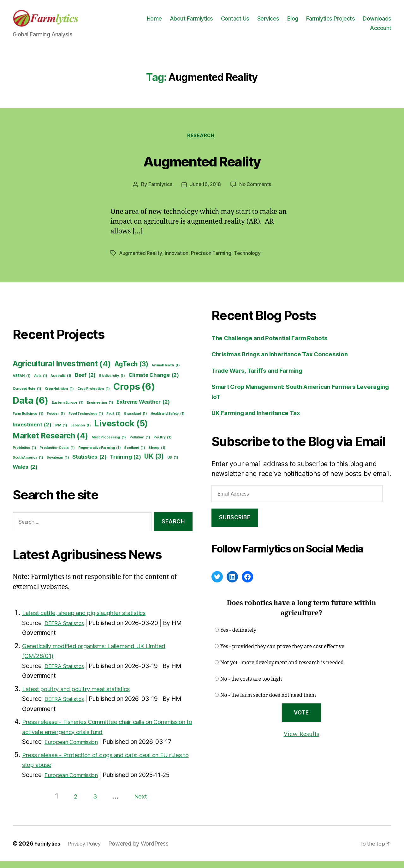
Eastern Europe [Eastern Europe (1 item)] (68, 409)
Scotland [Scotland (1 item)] (134, 455)
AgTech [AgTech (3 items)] (131, 371)
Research (202, 142)
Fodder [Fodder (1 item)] (56, 420)
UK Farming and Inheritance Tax (261, 420)
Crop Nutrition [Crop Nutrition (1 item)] (59, 395)
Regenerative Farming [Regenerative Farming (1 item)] (100, 455)
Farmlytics (159, 191)
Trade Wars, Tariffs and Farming (262, 377)
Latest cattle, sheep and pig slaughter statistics (94, 619)
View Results (301, 741)
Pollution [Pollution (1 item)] (140, 444)
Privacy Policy (89, 850)
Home (191, 21)
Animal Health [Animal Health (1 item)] (166, 372)
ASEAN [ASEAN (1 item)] (22, 383)
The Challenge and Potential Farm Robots (277, 344)
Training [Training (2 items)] (125, 464)
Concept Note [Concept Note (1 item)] (27, 395)
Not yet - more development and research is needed (282, 670)
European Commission (75, 748)
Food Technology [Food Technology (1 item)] (86, 420)
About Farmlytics (228, 21)
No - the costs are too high (251, 686)
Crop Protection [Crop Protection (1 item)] (94, 395)
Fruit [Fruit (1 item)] (113, 420)
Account (381, 31)
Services (305, 21)
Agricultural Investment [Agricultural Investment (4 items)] (62, 371)
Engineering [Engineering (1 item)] (100, 409)
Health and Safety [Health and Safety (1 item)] (168, 420)
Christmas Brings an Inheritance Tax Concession (288, 361)
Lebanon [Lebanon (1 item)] (80, 432)
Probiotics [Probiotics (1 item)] (24, 455)
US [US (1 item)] (173, 465)
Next (141, 803)
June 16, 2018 (205, 191)
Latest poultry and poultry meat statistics (85, 695)
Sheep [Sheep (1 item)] (157, 455)
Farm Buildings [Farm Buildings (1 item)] (28, 420)
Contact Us (271, 21)
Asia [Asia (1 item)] (41, 383)
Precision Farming (214, 260)
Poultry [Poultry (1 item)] (162, 444)
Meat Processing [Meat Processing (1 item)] (109, 444)
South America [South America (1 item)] (28, 465)
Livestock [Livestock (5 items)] (121, 430)
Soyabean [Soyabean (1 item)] (58, 465)
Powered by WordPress (145, 850)
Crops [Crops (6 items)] (134, 393)
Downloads (348, 31)
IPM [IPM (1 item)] (61, 432)
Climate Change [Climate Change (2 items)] (154, 382)
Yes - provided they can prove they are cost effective (282, 653)
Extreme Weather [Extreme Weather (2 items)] (143, 409)
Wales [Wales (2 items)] (25, 474)
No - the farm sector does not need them (268, 702)
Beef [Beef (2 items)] (85, 382)
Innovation (178, 260)
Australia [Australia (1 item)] (61, 383)
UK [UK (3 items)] (154, 463)
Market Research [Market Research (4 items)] (50, 443)
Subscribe (235, 524)
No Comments (256, 191)
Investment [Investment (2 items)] (32, 431)
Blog (329, 21)
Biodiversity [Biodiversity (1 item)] (112, 383)
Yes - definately (238, 637)
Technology (251, 260)
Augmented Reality (202, 166)
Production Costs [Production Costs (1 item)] (57, 455)
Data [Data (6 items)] (30, 407)
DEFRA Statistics (68, 630)
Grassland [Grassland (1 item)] (135, 420)
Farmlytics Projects (367, 21)
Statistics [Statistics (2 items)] (89, 464)
